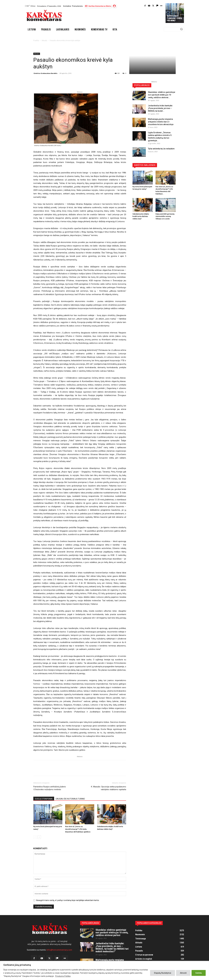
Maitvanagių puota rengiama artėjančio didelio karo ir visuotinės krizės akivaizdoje (161, 122)
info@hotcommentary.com (59, 950)
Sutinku (199, 973)
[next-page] (39, 837)
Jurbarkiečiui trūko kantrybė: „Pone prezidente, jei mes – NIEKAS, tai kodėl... (160, 108)
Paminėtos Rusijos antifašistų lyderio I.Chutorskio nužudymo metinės (50, 788)
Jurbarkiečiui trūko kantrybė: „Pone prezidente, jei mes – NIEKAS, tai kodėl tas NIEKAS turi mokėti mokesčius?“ (112, 947)
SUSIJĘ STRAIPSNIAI (44, 799)
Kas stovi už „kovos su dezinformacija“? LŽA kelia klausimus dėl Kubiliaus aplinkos (78, 829)
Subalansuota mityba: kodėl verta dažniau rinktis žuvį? (141, 216)
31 (125, 73)
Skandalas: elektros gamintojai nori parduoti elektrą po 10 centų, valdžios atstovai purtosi (112, 932)
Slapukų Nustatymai (163, 973)
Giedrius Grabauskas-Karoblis (45, 73)
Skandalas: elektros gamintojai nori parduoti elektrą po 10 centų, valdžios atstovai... (162, 95)
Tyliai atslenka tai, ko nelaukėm (161, 149)
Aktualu (44, 40)
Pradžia (36, 40)
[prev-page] (35, 837)
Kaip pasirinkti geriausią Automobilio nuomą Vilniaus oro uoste (165, 216)
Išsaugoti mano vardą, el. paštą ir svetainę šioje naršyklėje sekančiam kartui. (68, 900)
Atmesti (183, 973)
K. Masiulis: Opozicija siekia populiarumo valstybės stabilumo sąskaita (109, 788)
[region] (104, 970)
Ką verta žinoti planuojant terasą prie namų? (174, 18)
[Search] (181, 29)
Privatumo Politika (63, 976)
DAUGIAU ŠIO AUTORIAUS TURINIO (70, 799)
